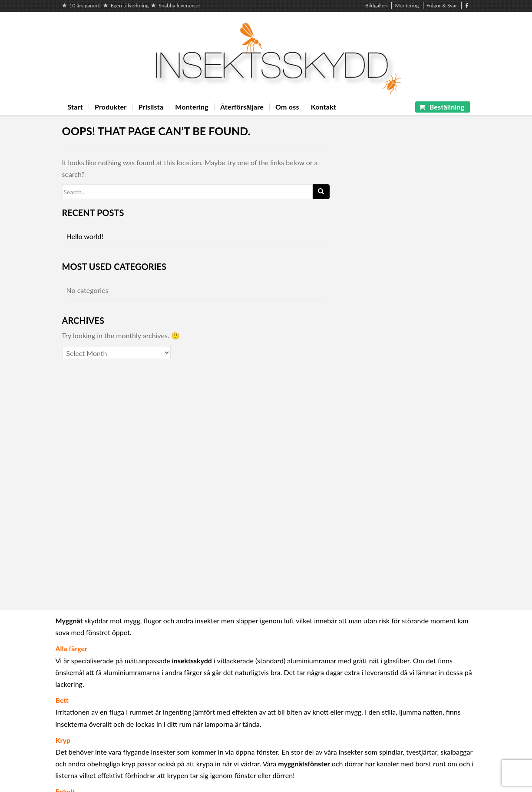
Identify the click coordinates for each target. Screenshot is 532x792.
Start (75, 107)
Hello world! (85, 236)
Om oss (287, 107)
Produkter (111, 107)
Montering (407, 5)
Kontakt (324, 107)
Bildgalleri (377, 5)
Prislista (151, 107)
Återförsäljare (242, 107)
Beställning (441, 107)
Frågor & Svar (442, 5)
